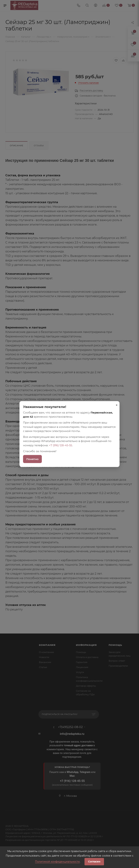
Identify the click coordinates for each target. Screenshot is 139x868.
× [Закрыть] (117, 405)
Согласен (94, 862)
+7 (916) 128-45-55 (60, 445)
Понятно (32, 459)
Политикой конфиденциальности (57, 862)
